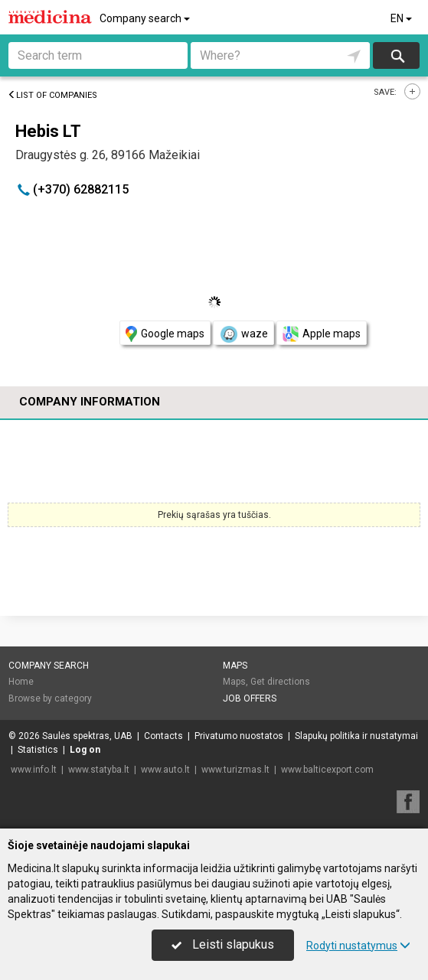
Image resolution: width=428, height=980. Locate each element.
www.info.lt (34, 770)
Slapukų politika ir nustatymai (356, 736)
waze (243, 334)
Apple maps (322, 334)
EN (402, 18)
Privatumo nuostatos (239, 736)
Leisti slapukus (223, 944)
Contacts (163, 736)
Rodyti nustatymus (358, 946)
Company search (146, 18)
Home (21, 682)
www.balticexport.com (327, 770)
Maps (235, 666)
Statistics (38, 750)
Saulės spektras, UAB (87, 736)
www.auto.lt (165, 770)
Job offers (250, 698)
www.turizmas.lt (235, 770)
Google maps (165, 334)
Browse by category (50, 698)
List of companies (52, 95)
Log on (85, 750)
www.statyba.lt (99, 770)
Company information (90, 402)
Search (396, 55)
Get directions (280, 682)
